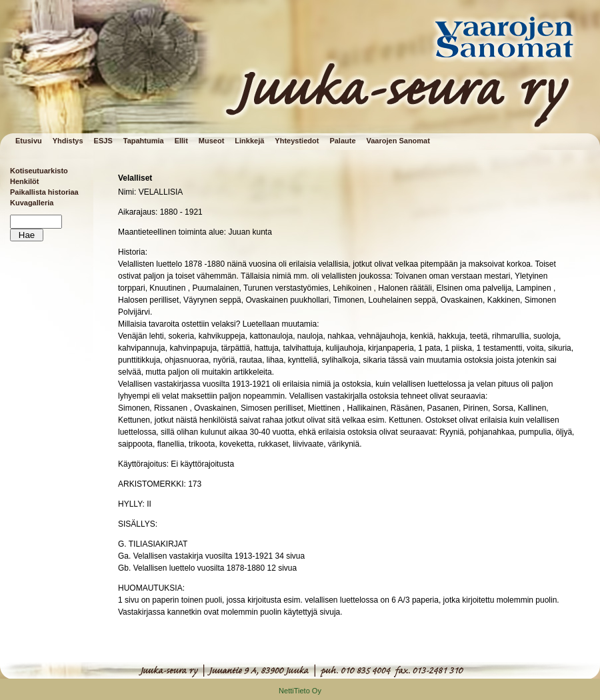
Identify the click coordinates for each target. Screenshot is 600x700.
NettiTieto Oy (300, 691)
